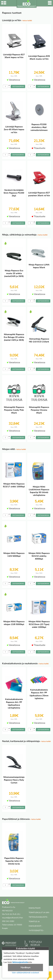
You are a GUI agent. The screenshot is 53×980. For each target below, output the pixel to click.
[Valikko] (50, 4)
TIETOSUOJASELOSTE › (38, 917)
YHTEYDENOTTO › (36, 931)
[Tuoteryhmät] (4, 4)
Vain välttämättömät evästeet (25, 973)
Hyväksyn (26, 967)
